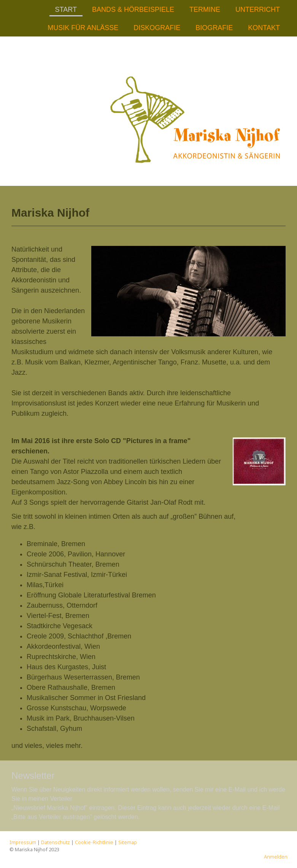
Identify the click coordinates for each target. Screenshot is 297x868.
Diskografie (157, 28)
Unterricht (258, 10)
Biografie (214, 28)
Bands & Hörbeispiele (133, 10)
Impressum (23, 842)
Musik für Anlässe (83, 28)
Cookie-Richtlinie (94, 842)
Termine (205, 10)
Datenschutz (56, 842)
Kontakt (264, 28)
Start (66, 10)
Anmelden (276, 857)
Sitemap (128, 842)
